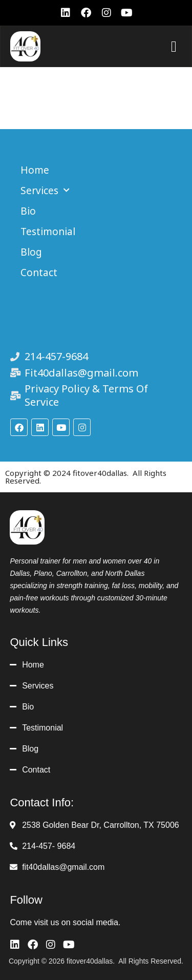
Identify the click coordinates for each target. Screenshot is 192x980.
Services (45, 190)
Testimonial (48, 232)
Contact (39, 273)
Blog (31, 252)
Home (35, 170)
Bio (28, 211)
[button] (174, 47)
